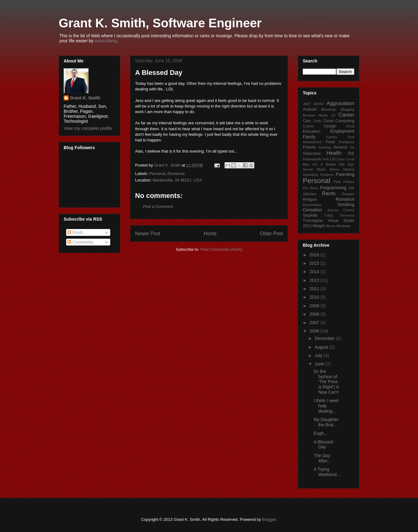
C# (333, 115)
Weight (319, 226)
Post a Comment (158, 206)
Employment (342, 131)
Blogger (269, 519)
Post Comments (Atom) (221, 249)
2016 (315, 255)
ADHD (319, 104)
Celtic (317, 121)
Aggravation (340, 103)
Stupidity (310, 215)
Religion (310, 199)
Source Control (341, 210)
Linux (341, 159)
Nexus (334, 169)
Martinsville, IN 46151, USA (177, 180)
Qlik (351, 188)
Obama (349, 169)
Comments (80, 242)
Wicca (330, 226)
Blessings (329, 109)
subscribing (106, 41)
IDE (351, 154)
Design (330, 126)
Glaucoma (312, 154)
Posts (75, 232)
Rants (329, 193)
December (325, 338)
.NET (307, 104)
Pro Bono (311, 188)
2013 (315, 280)
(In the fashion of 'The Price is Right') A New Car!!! (326, 382)
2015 (315, 263)
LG (333, 159)
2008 (315, 314)
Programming (333, 188)
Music (321, 169)
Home (210, 234)
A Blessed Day (323, 445)
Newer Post (148, 234)
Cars (307, 121)
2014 (315, 272)
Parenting (345, 174)
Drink (350, 126)
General (340, 147)
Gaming (325, 147)
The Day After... (322, 458)
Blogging (348, 109)
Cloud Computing (339, 121)
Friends (309, 147)
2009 (315, 306)
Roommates (312, 205)
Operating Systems (318, 175)
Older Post (271, 234)
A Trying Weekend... (327, 472)
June (320, 364)
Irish (326, 159)
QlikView (309, 194)
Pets (337, 182)
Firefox (332, 137)
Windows (343, 226)
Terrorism (347, 215)
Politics (349, 182)
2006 (315, 331)
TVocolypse (313, 221)
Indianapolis (312, 159)
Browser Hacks (316, 115)
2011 (315, 289)
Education (311, 131)
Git (352, 147)
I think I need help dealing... (326, 406)
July (319, 355)
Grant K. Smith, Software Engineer (160, 23)
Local (350, 159)
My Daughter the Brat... (326, 422)
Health (334, 153)
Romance (176, 174)
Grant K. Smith (85, 98)
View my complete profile (88, 128)
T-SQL (329, 215)
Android (309, 109)
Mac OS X (313, 164)
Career (346, 115)
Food (330, 142)
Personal (157, 174)
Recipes (348, 194)
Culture (308, 126)
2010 (315, 297)
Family (309, 137)
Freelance (347, 142)
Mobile (331, 164)
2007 (315, 323)
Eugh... (320, 433)
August (322, 347)
